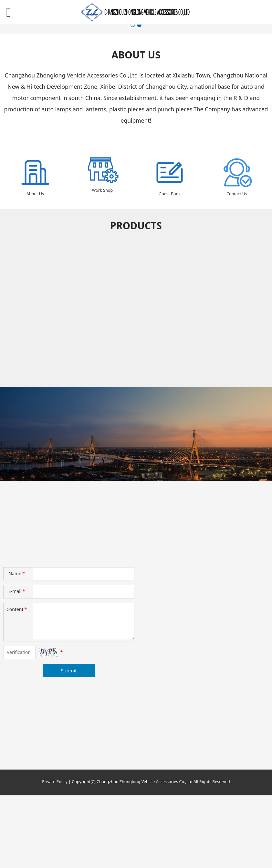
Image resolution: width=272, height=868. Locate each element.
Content (17, 682)
